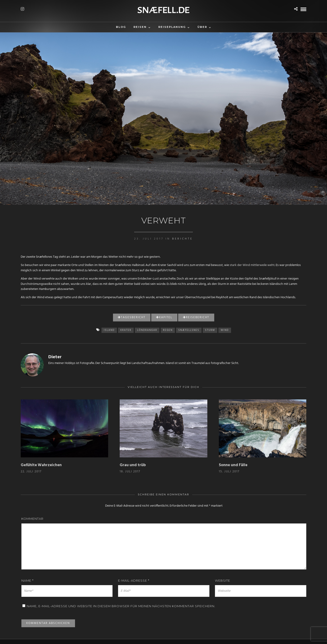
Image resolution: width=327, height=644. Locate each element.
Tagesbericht (132, 317)
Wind (225, 330)
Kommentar (32, 519)
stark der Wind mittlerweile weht (252, 265)
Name (27, 580)
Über (202, 27)
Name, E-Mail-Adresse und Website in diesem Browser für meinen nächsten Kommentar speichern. (121, 606)
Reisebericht (196, 317)
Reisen (140, 27)
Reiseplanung (172, 27)
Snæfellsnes (189, 330)
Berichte (182, 239)
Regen (168, 330)
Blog (121, 27)
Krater (126, 330)
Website (223, 580)
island (109, 330)
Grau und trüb (133, 465)
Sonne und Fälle (233, 465)
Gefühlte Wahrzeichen (41, 465)
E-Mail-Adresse (134, 580)
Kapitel (164, 317)
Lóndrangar (147, 330)
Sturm (210, 330)
